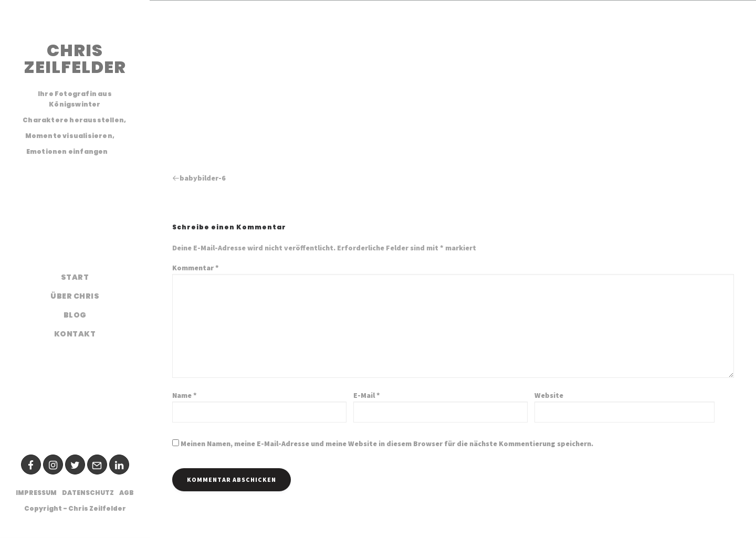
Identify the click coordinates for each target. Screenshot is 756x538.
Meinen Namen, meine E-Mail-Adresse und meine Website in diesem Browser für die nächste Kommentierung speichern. (387, 444)
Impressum (36, 493)
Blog (75, 315)
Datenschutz (88, 493)
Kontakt (75, 334)
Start (75, 277)
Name (185, 395)
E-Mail (367, 395)
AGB (127, 493)
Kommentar (196, 268)
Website (549, 395)
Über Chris (75, 296)
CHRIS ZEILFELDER (75, 59)
